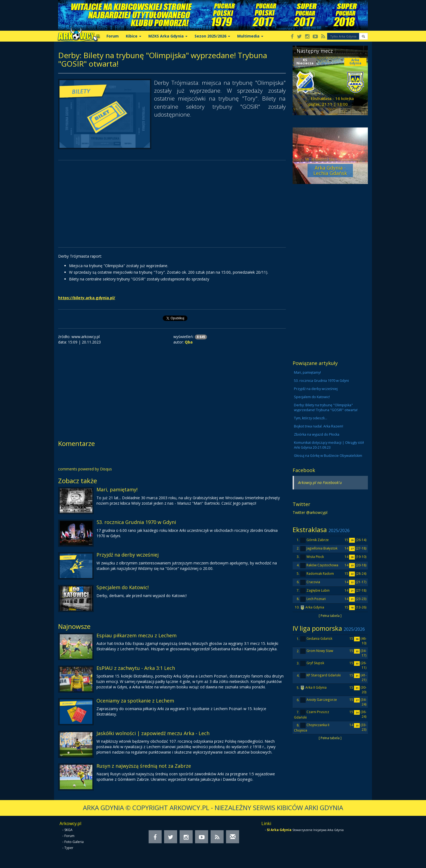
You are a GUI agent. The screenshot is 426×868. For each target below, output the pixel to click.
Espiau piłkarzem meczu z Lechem (137, 635)
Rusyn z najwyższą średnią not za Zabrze (144, 766)
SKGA (68, 830)
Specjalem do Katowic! (123, 587)
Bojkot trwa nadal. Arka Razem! (319, 426)
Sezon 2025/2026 (212, 36)
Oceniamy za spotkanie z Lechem (135, 701)
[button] (363, 36)
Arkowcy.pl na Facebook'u (320, 483)
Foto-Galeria (74, 842)
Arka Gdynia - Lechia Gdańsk (330, 170)
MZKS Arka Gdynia (168, 36)
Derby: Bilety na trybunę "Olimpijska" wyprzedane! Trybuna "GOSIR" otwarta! (326, 408)
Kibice (134, 36)
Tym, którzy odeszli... (311, 418)
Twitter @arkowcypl (310, 512)
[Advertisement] (172, 204)
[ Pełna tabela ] (330, 616)
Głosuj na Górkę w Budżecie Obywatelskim (328, 456)
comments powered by (85, 469)
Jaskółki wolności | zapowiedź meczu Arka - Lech (153, 733)
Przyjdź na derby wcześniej (128, 555)
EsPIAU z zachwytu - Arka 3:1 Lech (136, 668)
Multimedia (250, 36)
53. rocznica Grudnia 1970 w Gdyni (136, 522)
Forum (113, 36)
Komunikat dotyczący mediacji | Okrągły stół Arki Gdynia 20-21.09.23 (329, 445)
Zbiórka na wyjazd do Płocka (317, 434)
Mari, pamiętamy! (117, 489)
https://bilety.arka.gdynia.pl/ (87, 298)
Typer (69, 848)
